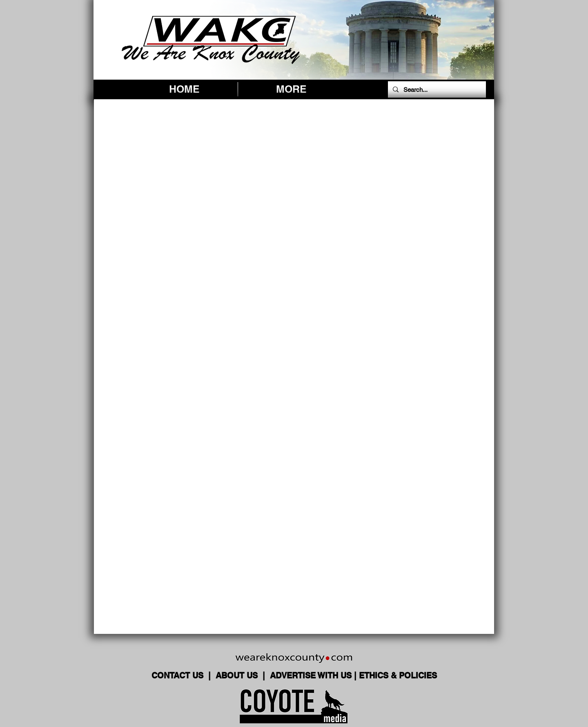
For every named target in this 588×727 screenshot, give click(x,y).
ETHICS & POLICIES (398, 676)
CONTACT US (179, 676)
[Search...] (436, 89)
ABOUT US (238, 676)
